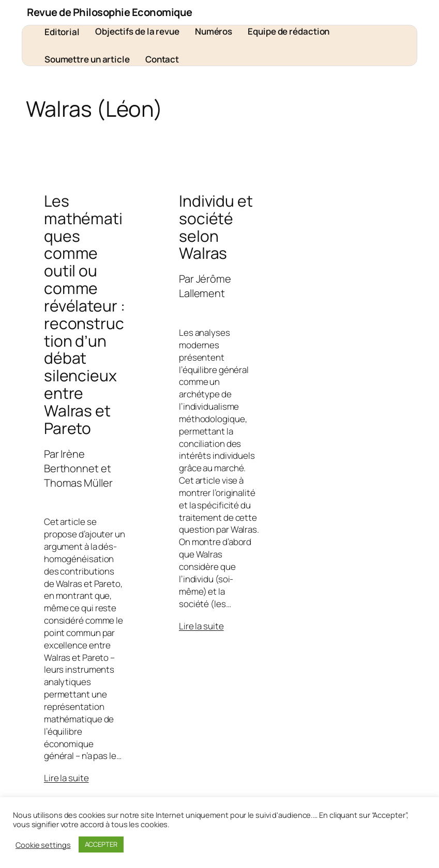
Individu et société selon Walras (216, 227)
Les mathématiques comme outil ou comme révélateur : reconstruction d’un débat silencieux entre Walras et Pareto (85, 315)
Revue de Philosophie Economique (110, 12)
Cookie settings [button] (43, 845)
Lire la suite (66, 778)
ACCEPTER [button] (101, 844)
